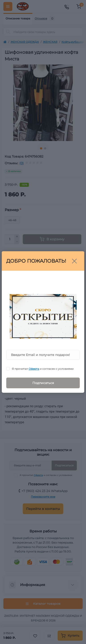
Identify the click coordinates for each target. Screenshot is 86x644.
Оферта (34, 369)
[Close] (74, 261)
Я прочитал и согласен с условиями (43, 369)
